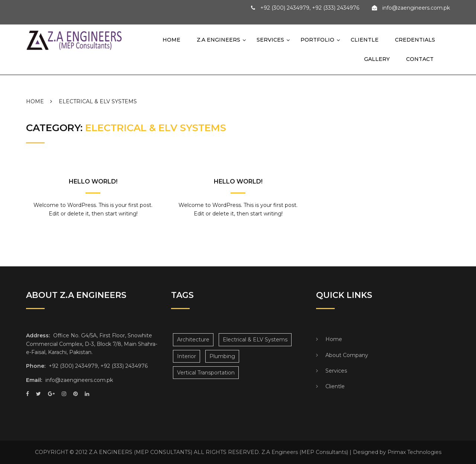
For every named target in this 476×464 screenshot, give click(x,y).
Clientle (365, 40)
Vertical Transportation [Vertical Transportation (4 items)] (206, 373)
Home (171, 40)
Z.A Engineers (218, 40)
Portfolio (317, 40)
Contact (415, 59)
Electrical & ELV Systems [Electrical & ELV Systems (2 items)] (255, 340)
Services (270, 40)
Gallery (372, 59)
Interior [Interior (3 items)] (186, 356)
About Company (347, 355)
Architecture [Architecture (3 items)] (193, 340)
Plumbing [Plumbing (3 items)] (222, 356)
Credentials (415, 40)
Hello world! (93, 181)
